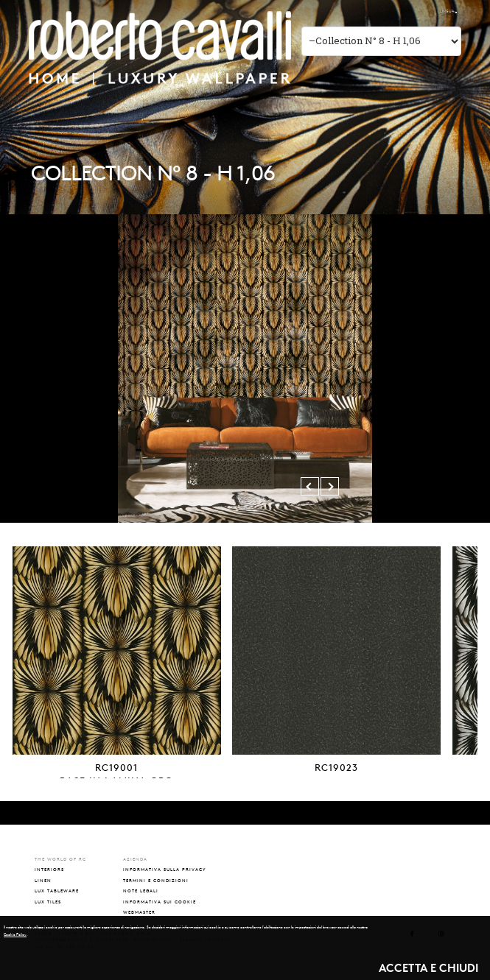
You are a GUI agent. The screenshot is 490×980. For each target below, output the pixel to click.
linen (43, 880)
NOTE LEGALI (141, 891)
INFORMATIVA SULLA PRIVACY (165, 869)
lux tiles (48, 902)
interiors (49, 869)
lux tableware (57, 891)
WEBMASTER (139, 912)
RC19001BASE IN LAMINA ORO (116, 774)
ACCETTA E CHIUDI (428, 968)
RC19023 (336, 768)
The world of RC (369, 11)
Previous (312, 486)
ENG (426, 11)
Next (332, 486)
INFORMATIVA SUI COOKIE (160, 902)
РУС (437, 11)
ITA (415, 11)
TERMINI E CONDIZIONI (156, 880)
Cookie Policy (15, 934)
